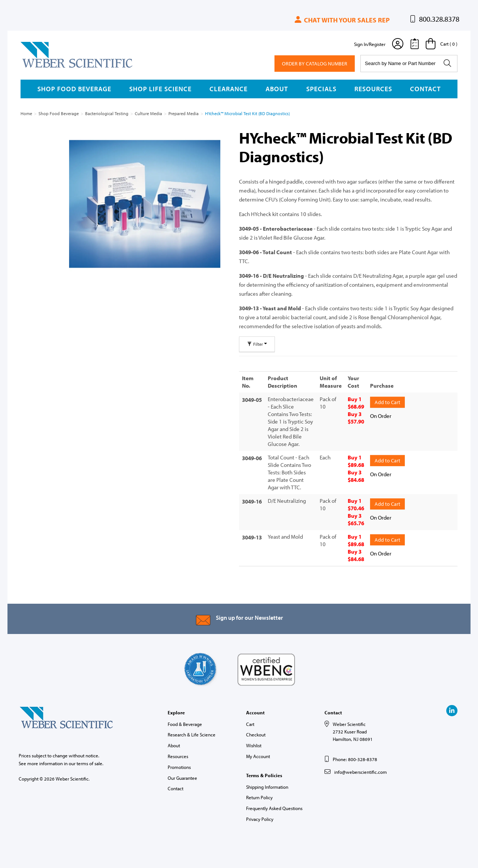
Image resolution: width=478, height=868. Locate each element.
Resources (373, 89)
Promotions (179, 767)
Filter (257, 344)
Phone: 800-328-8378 (355, 759)
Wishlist (254, 745)
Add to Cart (387, 401)
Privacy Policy (260, 819)
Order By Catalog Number (315, 64)
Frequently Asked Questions (274, 808)
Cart (250, 724)
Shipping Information (267, 787)
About (277, 89)
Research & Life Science (192, 735)
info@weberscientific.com (361, 772)
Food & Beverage (185, 724)
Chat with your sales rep (342, 20)
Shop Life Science (160, 89)
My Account (258, 756)
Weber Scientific (38, 67)
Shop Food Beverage (74, 89)
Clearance (229, 89)
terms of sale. (90, 763)
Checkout (256, 735)
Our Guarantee (182, 778)
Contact (425, 89)
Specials (321, 89)
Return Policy (259, 797)
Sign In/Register (370, 44)
